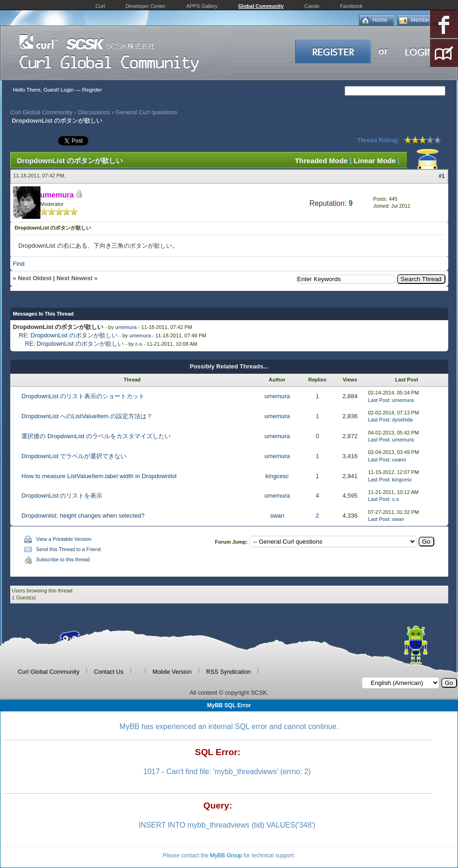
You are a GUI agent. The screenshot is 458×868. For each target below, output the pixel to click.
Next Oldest (34, 278)
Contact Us (109, 672)
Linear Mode (375, 161)
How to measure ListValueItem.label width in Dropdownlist (99, 476)
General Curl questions (146, 112)
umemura (126, 327)
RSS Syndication (228, 672)
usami (399, 460)
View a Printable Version (64, 539)
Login (67, 90)
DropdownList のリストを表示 (62, 496)
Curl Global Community (41, 112)
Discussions (94, 112)
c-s (139, 344)
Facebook (351, 6)
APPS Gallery (202, 6)
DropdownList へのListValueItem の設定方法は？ (87, 416)
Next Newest (74, 278)
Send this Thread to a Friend (69, 549)
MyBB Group (226, 855)
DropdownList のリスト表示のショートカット (83, 396)
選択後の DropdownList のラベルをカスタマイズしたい (96, 436)
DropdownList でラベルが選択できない (74, 456)
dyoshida (402, 420)
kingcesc (277, 476)
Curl (100, 6)
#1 (441, 176)
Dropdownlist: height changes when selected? (83, 516)
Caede (312, 6)
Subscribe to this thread (63, 559)
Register (92, 90)
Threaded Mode (321, 161)
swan (277, 516)
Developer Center (146, 6)
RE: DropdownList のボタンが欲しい (68, 335)
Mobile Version (172, 672)
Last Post (378, 400)
